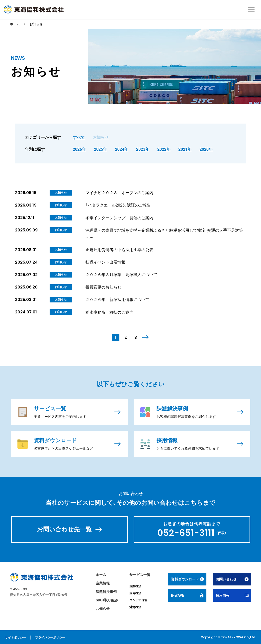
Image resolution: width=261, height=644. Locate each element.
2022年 (164, 149)
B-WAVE (177, 595)
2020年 (206, 149)
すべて (79, 137)
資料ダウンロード (185, 579)
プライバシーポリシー (50, 637)
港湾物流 (135, 607)
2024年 (122, 149)
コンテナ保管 (138, 600)
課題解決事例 (106, 591)
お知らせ (36, 24)
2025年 (101, 149)
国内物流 (135, 593)
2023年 (143, 149)
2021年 (185, 149)
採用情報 (223, 595)
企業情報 (103, 583)
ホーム (15, 24)
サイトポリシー (15, 637)
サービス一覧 (140, 574)
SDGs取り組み (107, 600)
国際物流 (135, 586)
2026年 (79, 149)
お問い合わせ (226, 579)
